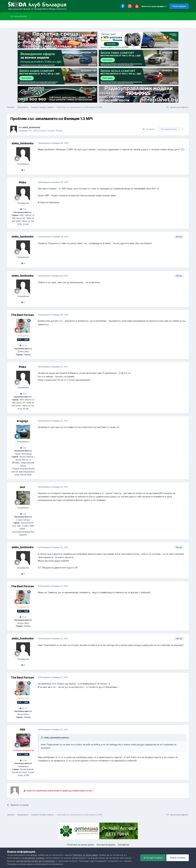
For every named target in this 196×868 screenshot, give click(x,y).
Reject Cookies (178, 858)
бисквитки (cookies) (34, 858)
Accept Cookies (153, 858)
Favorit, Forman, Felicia (51, 131)
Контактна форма (106, 845)
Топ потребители (18, 16)
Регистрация (179, 6)
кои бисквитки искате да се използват (36, 861)
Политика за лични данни (80, 845)
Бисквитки (124, 845)
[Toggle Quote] (42, 738)
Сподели (149, 129)
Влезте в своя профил (154, 6)
